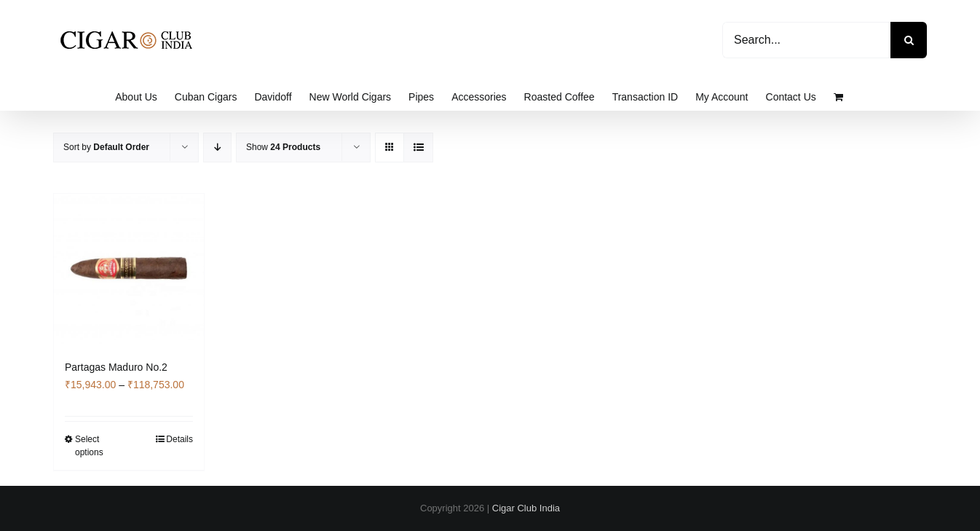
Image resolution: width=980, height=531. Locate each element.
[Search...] (806, 40)
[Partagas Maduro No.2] (129, 269)
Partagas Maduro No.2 (116, 367)
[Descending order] (217, 147)
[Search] (909, 40)
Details (179, 439)
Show (283, 147)
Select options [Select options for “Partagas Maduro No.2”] (89, 446)
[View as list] (418, 147)
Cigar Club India (526, 508)
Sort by (106, 147)
